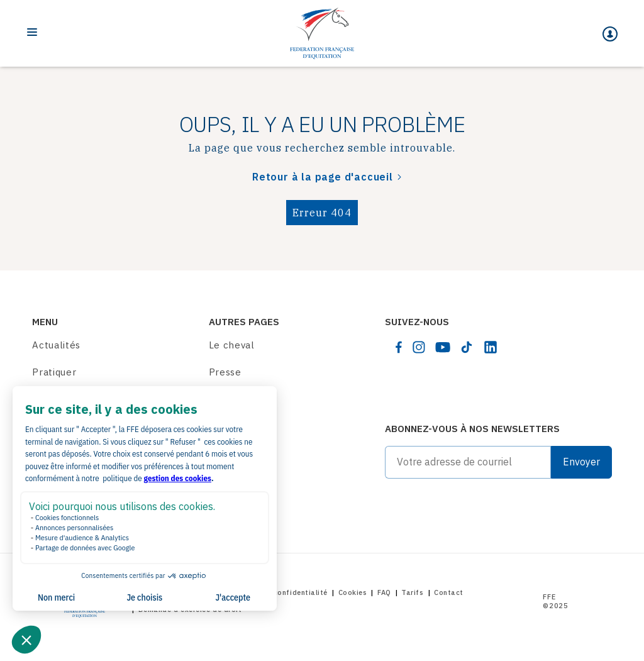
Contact (449, 592)
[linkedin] (491, 347)
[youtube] (443, 347)
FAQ (384, 592)
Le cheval (232, 345)
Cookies (353, 592)
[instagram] (419, 347)
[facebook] (399, 347)
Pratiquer (54, 372)
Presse (225, 372)
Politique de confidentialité (277, 592)
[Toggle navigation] (32, 32)
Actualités (56, 345)
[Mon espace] (610, 34)
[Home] (322, 33)
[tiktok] (467, 347)
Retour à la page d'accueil (323, 177)
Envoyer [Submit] (581, 462)
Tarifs (412, 592)
